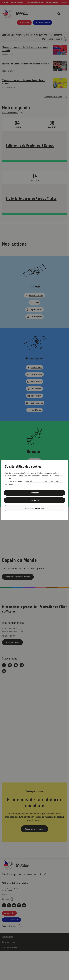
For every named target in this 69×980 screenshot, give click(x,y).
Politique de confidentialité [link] (35, 513)
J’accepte (35, 493)
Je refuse (34, 500)
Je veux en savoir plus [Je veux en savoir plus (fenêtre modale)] (35, 508)
